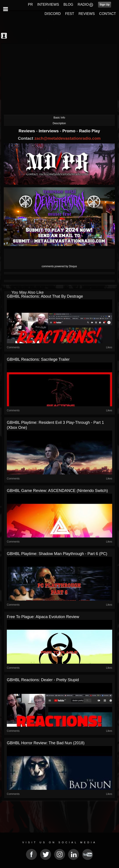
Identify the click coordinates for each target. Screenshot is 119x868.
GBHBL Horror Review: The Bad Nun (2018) (46, 743)
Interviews (49, 131)
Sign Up (105, 5)
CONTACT (108, 14)
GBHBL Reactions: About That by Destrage (45, 296)
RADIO (83, 4)
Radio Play (89, 131)
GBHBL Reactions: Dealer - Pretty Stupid (43, 680)
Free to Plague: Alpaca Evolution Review (43, 617)
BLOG (68, 4)
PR (30, 4)
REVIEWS (87, 14)
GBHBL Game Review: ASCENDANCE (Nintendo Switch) (57, 491)
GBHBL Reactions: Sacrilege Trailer (38, 359)
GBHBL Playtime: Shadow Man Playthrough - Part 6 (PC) (57, 554)
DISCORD (53, 14)
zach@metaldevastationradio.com (67, 138)
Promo (70, 131)
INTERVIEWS (48, 4)
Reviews (27, 131)
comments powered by (59, 266)
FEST (70, 14)
